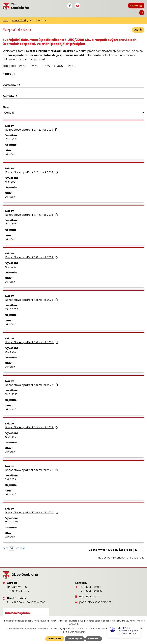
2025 (60, 66)
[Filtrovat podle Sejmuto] (73, 101)
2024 (48, 66)
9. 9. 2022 (11, 437)
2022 (23, 66)
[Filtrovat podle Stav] (73, 113)
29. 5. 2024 (12, 352)
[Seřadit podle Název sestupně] (15, 74)
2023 (35, 66)
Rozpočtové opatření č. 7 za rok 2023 (32, 130)
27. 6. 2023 (12, 309)
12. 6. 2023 (11, 139)
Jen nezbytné (75, 639)
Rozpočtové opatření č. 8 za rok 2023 (32, 300)
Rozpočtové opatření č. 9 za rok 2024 (32, 512)
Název (8, 74)
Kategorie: (9, 66)
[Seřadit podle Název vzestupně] (15, 73)
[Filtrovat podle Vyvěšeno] (73, 90)
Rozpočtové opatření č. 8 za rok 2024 (32, 342)
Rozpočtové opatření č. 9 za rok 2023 (32, 470)
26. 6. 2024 (12, 522)
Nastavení (94, 639)
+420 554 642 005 (91, 591)
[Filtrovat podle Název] (73, 79)
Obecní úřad (19, 20)
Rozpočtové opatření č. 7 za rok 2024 (32, 172)
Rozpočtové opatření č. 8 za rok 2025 (32, 385)
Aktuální (10, 154)
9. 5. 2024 (11, 182)
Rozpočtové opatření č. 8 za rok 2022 (32, 257)
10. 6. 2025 (11, 394)
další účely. (73, 624)
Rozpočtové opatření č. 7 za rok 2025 (32, 215)
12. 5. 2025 (11, 224)
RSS (138, 30)
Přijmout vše (54, 639)
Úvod (5, 20)
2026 (72, 66)
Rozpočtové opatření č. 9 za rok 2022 (32, 427)
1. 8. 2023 (11, 479)
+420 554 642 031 (90, 587)
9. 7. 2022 (11, 267)
